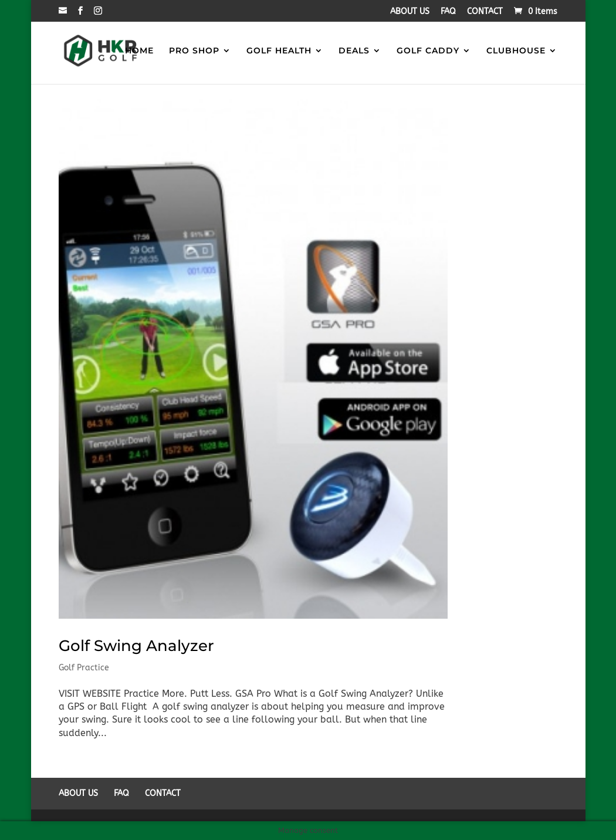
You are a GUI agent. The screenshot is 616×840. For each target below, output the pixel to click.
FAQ (448, 12)
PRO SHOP (194, 52)
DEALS (354, 52)
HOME (139, 52)
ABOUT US (410, 12)
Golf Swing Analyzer (136, 646)
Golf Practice (84, 668)
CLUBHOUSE (516, 52)
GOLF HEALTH (279, 52)
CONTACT (485, 12)
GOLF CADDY (428, 52)
